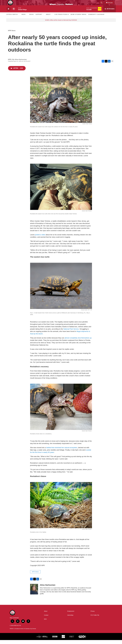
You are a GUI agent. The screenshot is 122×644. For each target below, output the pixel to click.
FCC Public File (95, 619)
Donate (111, 5)
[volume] (14, 13)
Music (32, 18)
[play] (8, 13)
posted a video (40, 239)
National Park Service (71, 333)
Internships (70, 619)
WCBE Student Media (78, 18)
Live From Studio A (62, 18)
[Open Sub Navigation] (19, 18)
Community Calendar (96, 18)
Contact (46, 619)
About (48, 18)
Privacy (93, 615)
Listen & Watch (12, 18)
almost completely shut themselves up (78, 342)
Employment (71, 615)
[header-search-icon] (102, 5)
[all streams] (109, 13)
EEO (45, 623)
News (23, 18)
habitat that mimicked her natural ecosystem (62, 452)
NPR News (12, 35)
